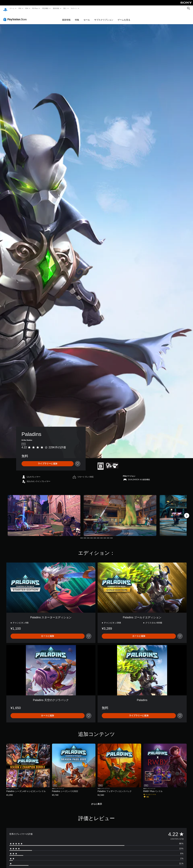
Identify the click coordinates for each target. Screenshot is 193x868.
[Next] (187, 513)
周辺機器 (45, 8)
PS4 (27, 8)
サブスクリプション (104, 17)
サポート (74, 8)
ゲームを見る (124, 17)
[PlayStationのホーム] (5, 8)
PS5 (20, 8)
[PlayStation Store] (16, 16)
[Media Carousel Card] (44, 513)
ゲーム (12, 8)
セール (87, 17)
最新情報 (56, 8)
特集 (77, 17)
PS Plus (35, 8)
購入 (65, 8)
